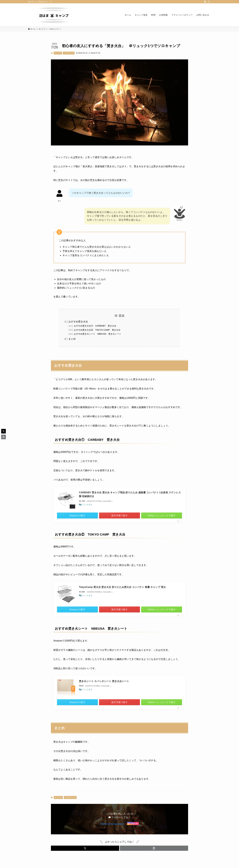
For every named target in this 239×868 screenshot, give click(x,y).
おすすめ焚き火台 (78, 322)
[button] (85, 851)
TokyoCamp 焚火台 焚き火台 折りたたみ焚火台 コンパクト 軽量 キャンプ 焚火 (122, 587)
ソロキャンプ (69, 53)
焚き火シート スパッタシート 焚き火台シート (104, 682)
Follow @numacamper (112, 827)
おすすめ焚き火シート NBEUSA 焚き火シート (98, 334)
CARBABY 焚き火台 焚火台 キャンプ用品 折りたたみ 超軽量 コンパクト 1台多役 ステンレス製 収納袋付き (130, 494)
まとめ (72, 339)
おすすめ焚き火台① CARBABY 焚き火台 (95, 326)
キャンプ (58, 53)
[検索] (209, 2)
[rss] (205, 2)
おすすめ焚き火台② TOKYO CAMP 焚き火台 (97, 330)
